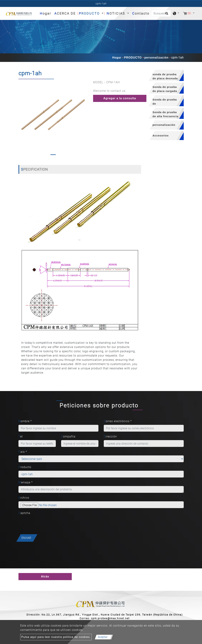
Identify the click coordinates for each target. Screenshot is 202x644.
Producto (25, 467)
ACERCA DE (65, 13)
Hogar (46, 13)
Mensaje (26, 482)
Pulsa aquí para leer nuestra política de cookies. (56, 637)
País (23, 452)
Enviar (26, 538)
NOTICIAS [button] (116, 13)
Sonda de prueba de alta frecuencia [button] (165, 114)
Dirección (110, 436)
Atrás (45, 576)
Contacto (141, 13)
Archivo (24, 498)
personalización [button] (164, 125)
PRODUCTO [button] (90, 13)
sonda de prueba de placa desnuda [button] (165, 76)
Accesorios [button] (161, 135)
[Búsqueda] (161, 13)
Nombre (25, 421)
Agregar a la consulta (120, 98)
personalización (157, 58)
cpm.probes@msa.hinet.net (110, 618)
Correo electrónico (118, 421)
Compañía (68, 436)
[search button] (166, 15)
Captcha (24, 513)
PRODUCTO (133, 58)
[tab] (165, 76)
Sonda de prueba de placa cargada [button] (165, 89)
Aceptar (103, 637)
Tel (21, 436)
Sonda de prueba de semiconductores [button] (165, 102)
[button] (21, 118)
